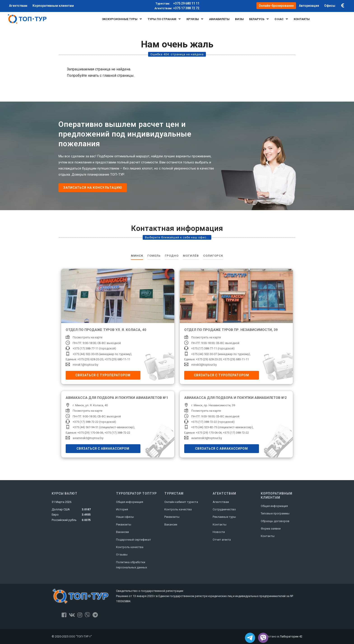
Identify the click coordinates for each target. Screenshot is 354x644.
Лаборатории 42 (291, 636)
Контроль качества (130, 547)
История (122, 509)
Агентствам (221, 502)
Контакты (220, 524)
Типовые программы (275, 513)
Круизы (195, 19)
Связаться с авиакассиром (103, 449)
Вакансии (122, 532)
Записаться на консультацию (93, 188)
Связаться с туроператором (103, 375)
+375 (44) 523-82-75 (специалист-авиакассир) (222, 427)
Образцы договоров (275, 521)
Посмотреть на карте (87, 337)
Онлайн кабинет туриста (181, 502)
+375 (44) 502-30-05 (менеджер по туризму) (102, 354)
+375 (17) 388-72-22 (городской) (94, 422)
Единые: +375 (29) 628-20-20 (84, 359)
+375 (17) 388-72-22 (117, 433)
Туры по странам (164, 19)
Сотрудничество (224, 509)
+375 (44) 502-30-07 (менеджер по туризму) (221, 354)
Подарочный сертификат (134, 540)
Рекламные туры (224, 517)
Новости (219, 532)
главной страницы (118, 76)
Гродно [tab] (172, 256)
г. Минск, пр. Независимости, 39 (213, 405)
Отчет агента (222, 540)
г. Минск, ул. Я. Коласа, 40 (90, 405)
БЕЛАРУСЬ (259, 19)
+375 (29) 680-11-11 (117, 359)
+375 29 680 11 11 (177, 4)
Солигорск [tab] (213, 256)
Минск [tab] (137, 256)
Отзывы (122, 554)
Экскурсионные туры (122, 19)
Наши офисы (125, 517)
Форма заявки (271, 529)
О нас (281, 19)
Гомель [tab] (154, 256)
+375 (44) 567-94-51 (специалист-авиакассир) (104, 427)
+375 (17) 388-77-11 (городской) (94, 348)
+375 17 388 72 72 (177, 8)
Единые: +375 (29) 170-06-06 (84, 433)
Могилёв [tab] (191, 256)
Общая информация (130, 502)
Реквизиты (124, 524)
